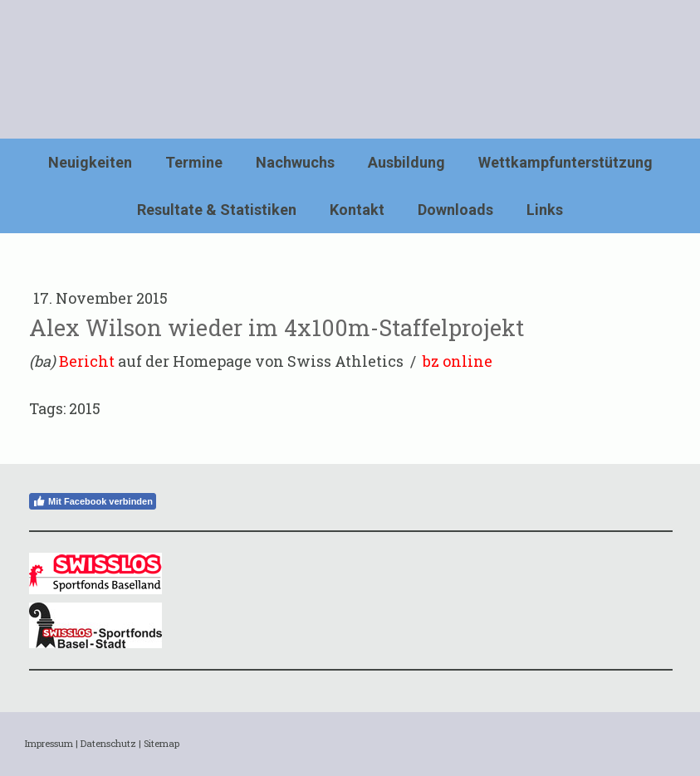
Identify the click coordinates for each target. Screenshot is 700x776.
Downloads (455, 210)
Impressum (49, 743)
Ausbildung (406, 162)
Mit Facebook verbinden (93, 501)
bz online (458, 361)
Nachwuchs (295, 162)
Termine (194, 162)
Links (545, 210)
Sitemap (162, 743)
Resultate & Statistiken (217, 210)
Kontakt (357, 210)
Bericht (87, 361)
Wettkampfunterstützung (565, 162)
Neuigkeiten (90, 162)
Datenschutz (108, 743)
